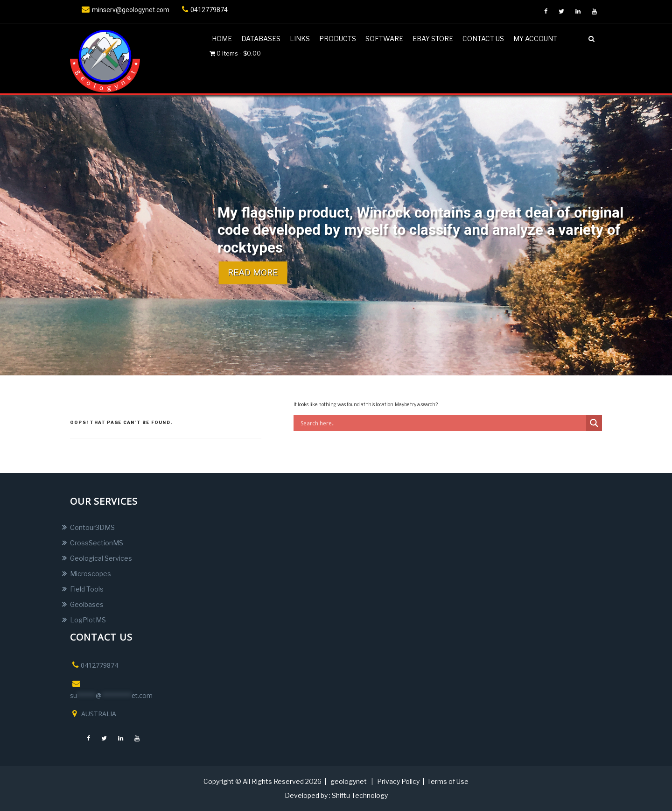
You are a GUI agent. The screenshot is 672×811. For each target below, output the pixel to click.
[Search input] (442, 423)
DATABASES (261, 39)
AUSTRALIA (93, 714)
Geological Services (101, 558)
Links (300, 39)
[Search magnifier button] (594, 423)
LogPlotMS (88, 620)
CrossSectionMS (97, 543)
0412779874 (204, 10)
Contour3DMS (92, 527)
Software (384, 39)
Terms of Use (448, 781)
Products (338, 39)
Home (222, 39)
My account (535, 39)
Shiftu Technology (360, 795)
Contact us (483, 39)
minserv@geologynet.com (124, 10)
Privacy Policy (398, 781)
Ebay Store (433, 39)
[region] (336, 235)
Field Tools (87, 589)
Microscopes (91, 574)
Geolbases (87, 604)
